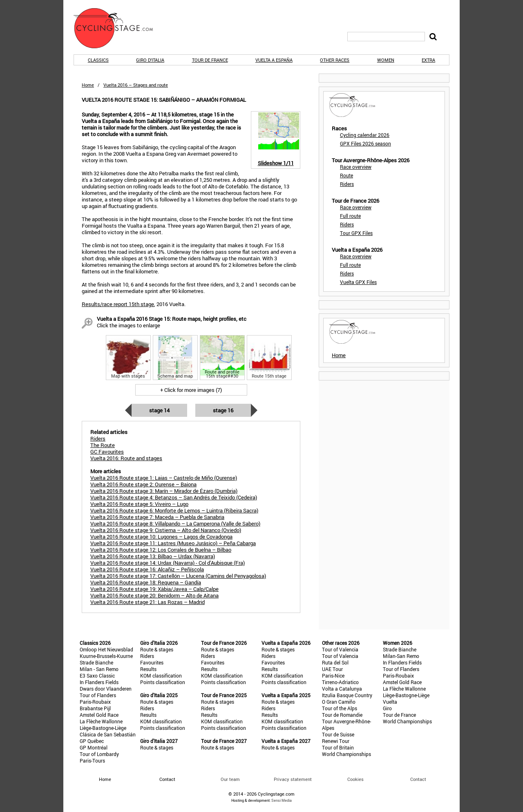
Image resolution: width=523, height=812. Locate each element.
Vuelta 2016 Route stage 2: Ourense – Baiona (143, 484)
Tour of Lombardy (99, 754)
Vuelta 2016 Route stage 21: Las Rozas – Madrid (148, 602)
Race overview (356, 167)
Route (346, 175)
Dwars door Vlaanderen (106, 689)
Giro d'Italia (150, 60)
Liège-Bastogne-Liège (103, 728)
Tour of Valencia (340, 649)
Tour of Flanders (98, 695)
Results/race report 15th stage (118, 304)
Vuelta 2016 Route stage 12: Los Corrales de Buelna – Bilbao (161, 550)
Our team (230, 779)
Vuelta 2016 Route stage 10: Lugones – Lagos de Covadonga (161, 537)
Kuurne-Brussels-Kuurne (106, 656)
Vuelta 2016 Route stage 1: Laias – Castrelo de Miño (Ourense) (164, 478)
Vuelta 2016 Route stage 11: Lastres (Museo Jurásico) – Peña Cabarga (173, 543)
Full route (350, 216)
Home (88, 85)
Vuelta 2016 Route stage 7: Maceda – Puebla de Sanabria (157, 517)
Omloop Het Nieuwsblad (106, 649)
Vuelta (390, 702)
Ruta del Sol (335, 662)
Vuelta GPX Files (358, 282)
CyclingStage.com (118, 28)
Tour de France (210, 60)
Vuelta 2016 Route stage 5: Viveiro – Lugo (139, 504)
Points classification (163, 682)
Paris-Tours (92, 761)
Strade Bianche (96, 662)
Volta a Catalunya (342, 689)
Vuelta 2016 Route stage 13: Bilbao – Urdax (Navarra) (153, 556)
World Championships (346, 754)
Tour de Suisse (338, 734)
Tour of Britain (338, 747)
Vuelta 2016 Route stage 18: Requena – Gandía (146, 582)
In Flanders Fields (99, 682)
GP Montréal (94, 747)
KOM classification (161, 676)
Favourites (152, 662)
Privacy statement (293, 779)
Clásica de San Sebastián (108, 734)
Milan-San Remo (401, 656)
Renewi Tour (336, 741)
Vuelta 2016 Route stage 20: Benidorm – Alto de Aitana (154, 595)
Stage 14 (159, 410)
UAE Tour (332, 669)
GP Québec (92, 741)
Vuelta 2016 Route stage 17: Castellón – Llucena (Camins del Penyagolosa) (178, 576)
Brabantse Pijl (95, 708)
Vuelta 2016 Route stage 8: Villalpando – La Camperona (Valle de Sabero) (175, 523)
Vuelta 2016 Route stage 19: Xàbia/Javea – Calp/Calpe (154, 589)
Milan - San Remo (99, 669)
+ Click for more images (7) (191, 390)
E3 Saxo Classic (97, 676)
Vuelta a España (274, 60)
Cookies (355, 779)
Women (386, 60)
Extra (428, 60)
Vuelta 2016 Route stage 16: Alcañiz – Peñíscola (147, 569)
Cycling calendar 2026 (365, 135)
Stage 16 (223, 410)
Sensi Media (282, 800)
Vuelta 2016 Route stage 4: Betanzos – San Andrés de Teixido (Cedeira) (174, 497)
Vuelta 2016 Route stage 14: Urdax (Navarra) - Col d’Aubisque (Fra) (168, 563)
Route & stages (157, 649)
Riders (347, 184)
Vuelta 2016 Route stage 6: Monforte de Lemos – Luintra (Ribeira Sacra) (174, 510)
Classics (98, 60)
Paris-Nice (333, 676)
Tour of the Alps (340, 708)
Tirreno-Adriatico (340, 682)
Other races (335, 60)
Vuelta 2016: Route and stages (126, 458)
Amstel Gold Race (99, 715)
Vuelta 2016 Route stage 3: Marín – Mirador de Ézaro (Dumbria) (164, 491)
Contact (418, 779)
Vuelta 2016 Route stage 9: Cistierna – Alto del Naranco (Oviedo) (166, 530)
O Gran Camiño (339, 702)
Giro (387, 708)
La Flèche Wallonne (101, 721)
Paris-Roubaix (95, 702)
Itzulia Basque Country (347, 695)
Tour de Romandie (342, 715)
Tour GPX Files (356, 233)
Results (148, 669)
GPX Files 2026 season (365, 143)
